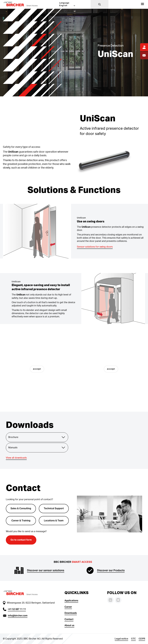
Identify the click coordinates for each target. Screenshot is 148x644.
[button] (25, 4)
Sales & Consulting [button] (21, 508)
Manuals (37, 448)
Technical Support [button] (54, 508)
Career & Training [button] (21, 521)
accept (37, 369)
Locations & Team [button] (54, 521)
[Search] (100, 4)
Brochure (37, 437)
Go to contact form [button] (21, 540)
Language (64, 3)
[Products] (142, 4)
